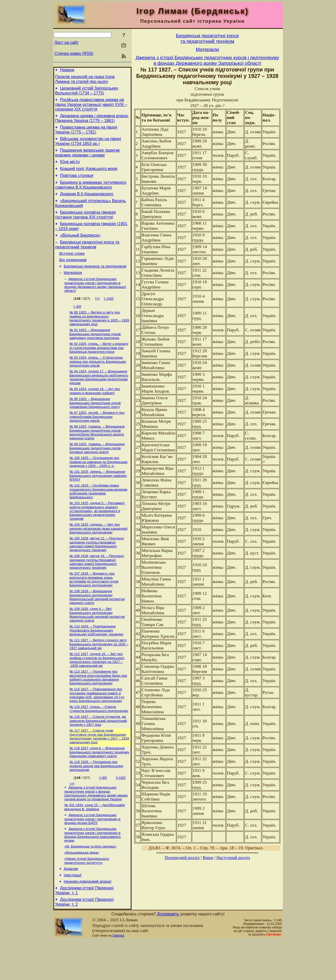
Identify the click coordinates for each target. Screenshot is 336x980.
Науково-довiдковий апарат (88, 920)
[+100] (121, 810)
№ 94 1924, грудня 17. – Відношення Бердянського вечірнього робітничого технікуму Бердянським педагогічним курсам (99, 397)
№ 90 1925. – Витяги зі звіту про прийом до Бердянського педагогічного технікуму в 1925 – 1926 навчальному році (99, 336)
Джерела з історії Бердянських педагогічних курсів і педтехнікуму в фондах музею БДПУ (92, 853)
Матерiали (73, 289)
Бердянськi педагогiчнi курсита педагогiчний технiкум (207, 38)
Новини (67, 71)
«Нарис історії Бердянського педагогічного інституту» (87, 897)
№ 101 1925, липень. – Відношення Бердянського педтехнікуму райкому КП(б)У (98, 499)
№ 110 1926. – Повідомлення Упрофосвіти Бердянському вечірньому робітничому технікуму (97, 658)
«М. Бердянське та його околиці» (90, 882)
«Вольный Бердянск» (80, 248)
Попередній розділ (182, 858)
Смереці (118, 976)
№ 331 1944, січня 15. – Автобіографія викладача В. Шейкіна (95, 841)
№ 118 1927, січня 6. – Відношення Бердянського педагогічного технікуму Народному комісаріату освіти (99, 784)
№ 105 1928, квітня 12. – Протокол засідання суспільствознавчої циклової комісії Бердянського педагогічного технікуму (97, 570)
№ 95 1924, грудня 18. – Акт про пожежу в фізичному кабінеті (95, 411)
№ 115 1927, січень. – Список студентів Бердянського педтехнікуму (99, 739)
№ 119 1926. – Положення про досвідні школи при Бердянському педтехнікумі (96, 798)
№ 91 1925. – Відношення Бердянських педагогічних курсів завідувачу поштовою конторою (95, 352)
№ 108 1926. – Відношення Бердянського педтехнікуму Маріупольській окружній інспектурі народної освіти (97, 624)
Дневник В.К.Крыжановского (87, 204)
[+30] (103, 810)
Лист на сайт (67, 43)
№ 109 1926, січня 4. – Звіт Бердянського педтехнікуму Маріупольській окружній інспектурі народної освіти (97, 642)
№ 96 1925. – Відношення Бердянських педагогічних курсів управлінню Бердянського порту (95, 424)
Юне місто (70, 169)
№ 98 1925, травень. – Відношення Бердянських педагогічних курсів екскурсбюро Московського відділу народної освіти (97, 454)
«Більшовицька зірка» (82, 888)
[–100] (109, 316)
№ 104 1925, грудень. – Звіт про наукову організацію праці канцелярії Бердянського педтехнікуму (99, 553)
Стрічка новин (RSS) (74, 53)
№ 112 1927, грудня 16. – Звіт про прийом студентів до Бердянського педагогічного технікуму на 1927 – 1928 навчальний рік (97, 689)
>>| (72, 816)
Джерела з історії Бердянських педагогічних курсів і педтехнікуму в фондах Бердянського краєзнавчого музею (93, 869)
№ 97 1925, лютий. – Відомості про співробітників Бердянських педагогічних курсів (97, 438)
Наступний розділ (233, 858)
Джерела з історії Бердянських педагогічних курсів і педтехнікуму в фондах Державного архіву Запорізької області (95, 302)
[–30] (77, 324)
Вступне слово (72, 268)
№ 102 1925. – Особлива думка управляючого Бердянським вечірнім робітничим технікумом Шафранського (98, 515)
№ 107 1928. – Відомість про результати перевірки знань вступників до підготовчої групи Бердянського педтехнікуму (94, 606)
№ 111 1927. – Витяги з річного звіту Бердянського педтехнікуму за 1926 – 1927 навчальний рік (99, 673)
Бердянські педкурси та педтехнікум (95, 282)
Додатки (71, 906)
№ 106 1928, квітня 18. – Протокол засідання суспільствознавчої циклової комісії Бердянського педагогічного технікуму (97, 588)
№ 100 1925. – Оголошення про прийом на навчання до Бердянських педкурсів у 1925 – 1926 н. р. (99, 485)
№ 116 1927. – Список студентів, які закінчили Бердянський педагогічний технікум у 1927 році (98, 752)
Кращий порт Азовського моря (89, 176)
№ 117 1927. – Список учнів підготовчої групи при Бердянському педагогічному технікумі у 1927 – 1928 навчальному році (99, 768)
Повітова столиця (77, 184)
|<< (97, 316)
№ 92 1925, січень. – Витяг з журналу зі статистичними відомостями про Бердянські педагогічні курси (99, 367)
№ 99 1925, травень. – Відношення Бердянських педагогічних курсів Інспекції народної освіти (97, 470)
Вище (208, 858)
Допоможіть (168, 954)
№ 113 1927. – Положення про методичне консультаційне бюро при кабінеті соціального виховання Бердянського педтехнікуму (98, 707)
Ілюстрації (73, 913)
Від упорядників (73, 275)
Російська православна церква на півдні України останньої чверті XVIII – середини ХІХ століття (91, 107)
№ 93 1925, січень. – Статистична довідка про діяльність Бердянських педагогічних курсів (98, 381)
